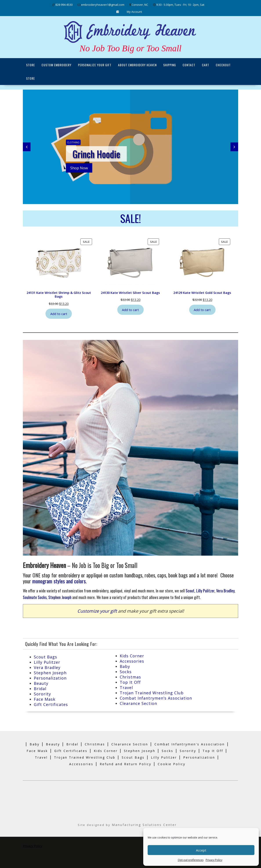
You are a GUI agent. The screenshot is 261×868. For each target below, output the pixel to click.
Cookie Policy (172, 764)
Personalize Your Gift (95, 65)
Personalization (50, 678)
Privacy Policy (214, 860)
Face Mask (45, 699)
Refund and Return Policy (126, 764)
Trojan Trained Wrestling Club (152, 693)
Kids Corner (132, 656)
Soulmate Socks (35, 597)
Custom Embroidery (56, 65)
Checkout (223, 65)
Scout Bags (45, 657)
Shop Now (79, 168)
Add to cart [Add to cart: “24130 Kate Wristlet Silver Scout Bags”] (130, 310)
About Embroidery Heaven (137, 65)
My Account (134, 12)
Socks (126, 672)
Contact (189, 65)
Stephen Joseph (60, 597)
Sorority (42, 694)
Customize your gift (97, 611)
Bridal (40, 689)
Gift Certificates (51, 704)
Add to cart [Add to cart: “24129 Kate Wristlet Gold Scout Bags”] (202, 310)
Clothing (73, 142)
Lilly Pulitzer (205, 591)
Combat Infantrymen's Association (190, 744)
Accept (201, 850)
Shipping (170, 65)
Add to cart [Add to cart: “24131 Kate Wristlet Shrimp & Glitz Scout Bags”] (59, 314)
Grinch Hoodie (96, 154)
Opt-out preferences (191, 860)
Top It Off (130, 682)
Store (31, 65)
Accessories (132, 661)
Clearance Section (138, 703)
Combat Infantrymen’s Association (156, 698)
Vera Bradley (225, 591)
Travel (126, 687)
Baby (125, 666)
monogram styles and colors (59, 581)
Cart (206, 65)
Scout (190, 591)
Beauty (41, 683)
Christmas (130, 677)
